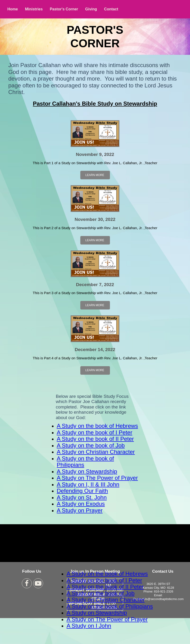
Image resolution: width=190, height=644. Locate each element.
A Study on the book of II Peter (95, 439)
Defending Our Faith (82, 491)
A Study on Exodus (81, 504)
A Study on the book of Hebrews (97, 426)
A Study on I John (89, 626)
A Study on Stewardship (87, 471)
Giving (91, 9)
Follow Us (32, 571)
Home (13, 9)
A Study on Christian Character (96, 452)
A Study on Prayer (80, 510)
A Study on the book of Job (91, 445)
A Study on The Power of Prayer (97, 478)
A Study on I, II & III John (88, 484)
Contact (111, 9)
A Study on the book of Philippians (110, 606)
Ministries (34, 9)
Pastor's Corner (64, 9)
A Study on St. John (82, 497)
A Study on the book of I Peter (95, 432)
